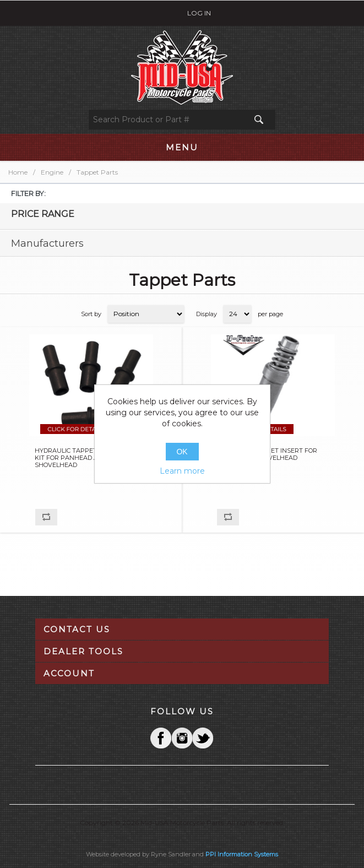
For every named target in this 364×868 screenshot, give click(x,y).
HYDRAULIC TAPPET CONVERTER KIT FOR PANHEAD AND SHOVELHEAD (86, 458)
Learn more (182, 471)
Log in (199, 13)
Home (18, 172)
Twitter (182, 738)
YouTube (203, 738)
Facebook (161, 738)
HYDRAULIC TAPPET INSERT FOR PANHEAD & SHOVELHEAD (267, 454)
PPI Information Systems (242, 854)
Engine (52, 172)
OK (182, 452)
